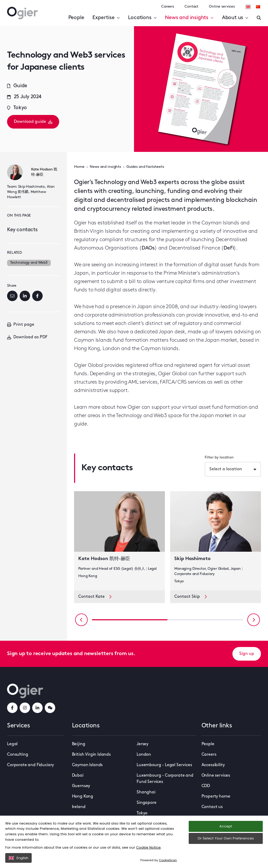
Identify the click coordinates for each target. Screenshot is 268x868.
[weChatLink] (50, 708)
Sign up (247, 654)
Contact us (212, 807)
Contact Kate (95, 597)
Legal (12, 744)
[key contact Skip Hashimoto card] (216, 541)
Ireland (79, 807)
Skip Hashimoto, (32, 187)
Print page (21, 325)
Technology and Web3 (29, 263)
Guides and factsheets (145, 167)
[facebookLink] (12, 708)
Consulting (18, 755)
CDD (206, 786)
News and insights (189, 18)
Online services (222, 7)
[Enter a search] (259, 18)
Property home (216, 797)
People (76, 18)
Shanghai (146, 792)
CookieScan (168, 860)
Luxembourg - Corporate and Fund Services (165, 779)
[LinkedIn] (25, 296)
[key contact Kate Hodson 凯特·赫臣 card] (119, 541)
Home (79, 167)
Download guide (33, 122)
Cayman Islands (87, 765)
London (144, 755)
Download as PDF (27, 337)
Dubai (78, 776)
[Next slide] (254, 620)
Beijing (79, 744)
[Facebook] (37, 296)
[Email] (12, 296)
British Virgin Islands (91, 755)
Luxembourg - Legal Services (164, 765)
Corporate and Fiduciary (30, 765)
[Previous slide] (81, 620)
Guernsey (81, 786)
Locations (142, 18)
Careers (168, 7)
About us (235, 18)
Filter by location (219, 458)
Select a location (226, 469)
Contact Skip (191, 597)
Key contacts (22, 230)
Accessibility (213, 765)
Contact (191, 7)
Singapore (147, 803)
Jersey (143, 744)
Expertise (106, 18)
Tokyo (142, 813)
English (18, 858)
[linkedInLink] (37, 708)
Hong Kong (83, 797)
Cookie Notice (148, 847)
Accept (226, 826)
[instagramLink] (25, 708)
